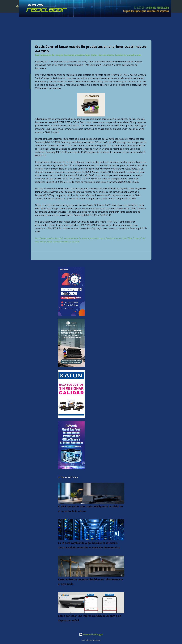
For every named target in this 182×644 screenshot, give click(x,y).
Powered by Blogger (91, 634)
